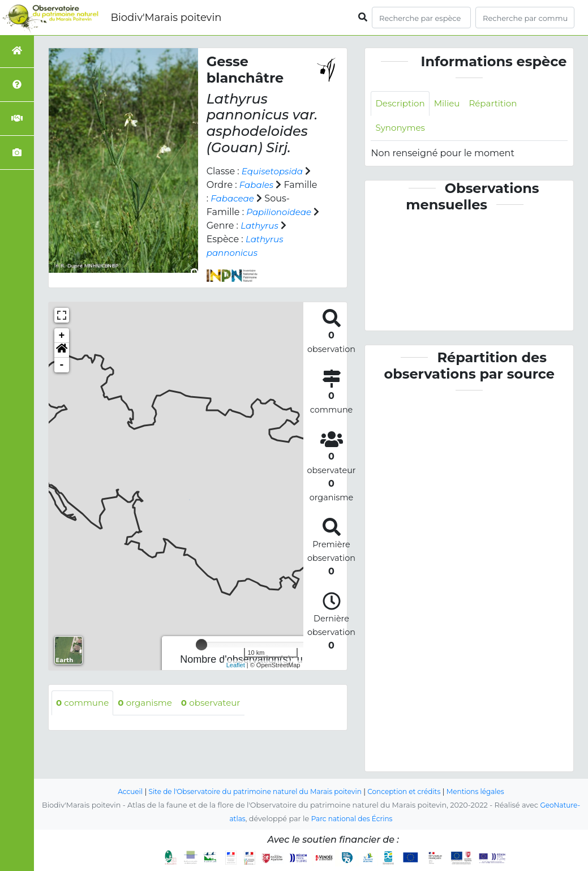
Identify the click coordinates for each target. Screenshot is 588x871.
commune (84, 703)
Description (402, 104)
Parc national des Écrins (352, 819)
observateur (219, 703)
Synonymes (402, 129)
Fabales (257, 185)
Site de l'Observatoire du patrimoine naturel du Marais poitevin (252, 792)
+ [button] (62, 336)
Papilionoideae (281, 212)
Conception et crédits (409, 792)
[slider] (201, 645)
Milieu (451, 104)
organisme (150, 703)
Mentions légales (485, 792)
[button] (62, 350)
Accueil (120, 792)
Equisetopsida (274, 171)
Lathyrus (269, 226)
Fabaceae (233, 198)
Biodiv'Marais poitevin (166, 18)
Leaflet (236, 665)
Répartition (499, 104)
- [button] (62, 365)
